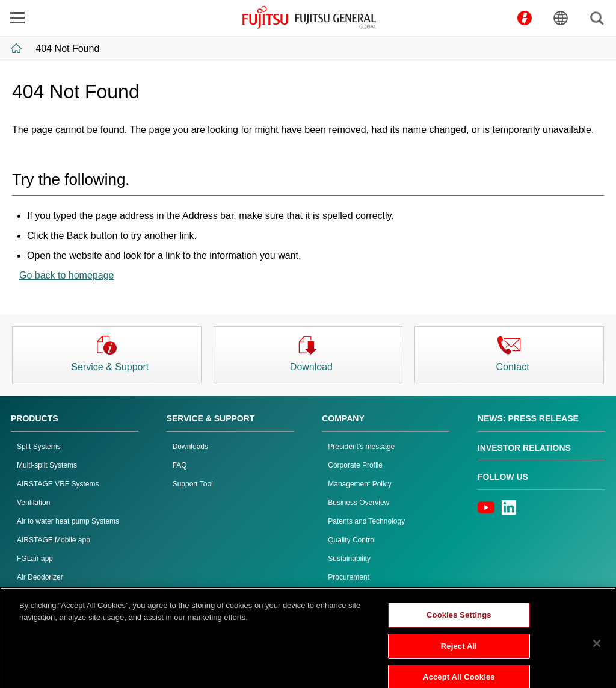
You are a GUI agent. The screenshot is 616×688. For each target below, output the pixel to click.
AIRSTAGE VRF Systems (58, 484)
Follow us (503, 477)
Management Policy (359, 484)
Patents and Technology (366, 521)
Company (343, 418)
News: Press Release (528, 418)
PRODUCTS (35, 418)
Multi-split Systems (47, 465)
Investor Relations (524, 448)
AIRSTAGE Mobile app (54, 540)
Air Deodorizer (40, 577)
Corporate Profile (355, 465)
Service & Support (211, 418)
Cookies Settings (459, 623)
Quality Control (352, 540)
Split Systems (39, 447)
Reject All (459, 654)
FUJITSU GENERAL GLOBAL (309, 17)
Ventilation (33, 503)
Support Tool (193, 484)
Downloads (190, 447)
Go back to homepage (66, 275)
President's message (361, 447)
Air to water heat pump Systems (68, 521)
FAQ (180, 465)
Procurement (349, 577)
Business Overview (359, 503)
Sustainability (349, 559)
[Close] (597, 652)
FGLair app (35, 559)
